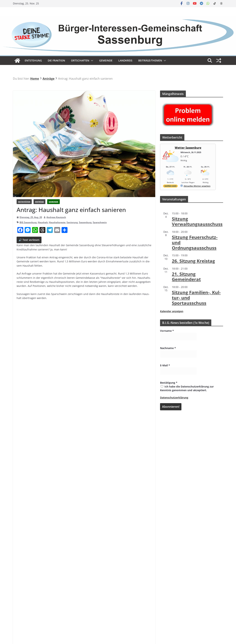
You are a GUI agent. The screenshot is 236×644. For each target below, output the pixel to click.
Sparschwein (100, 222)
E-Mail (165, 365)
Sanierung (72, 222)
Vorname (167, 331)
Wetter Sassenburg (188, 148)
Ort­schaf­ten (80, 60)
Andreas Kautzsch (56, 217)
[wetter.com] (170, 187)
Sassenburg (85, 222)
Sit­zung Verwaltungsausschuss (197, 221)
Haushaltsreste (57, 222)
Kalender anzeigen (172, 311)
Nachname (168, 348)
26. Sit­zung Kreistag (193, 261)
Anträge (39, 202)
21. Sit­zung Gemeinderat (186, 277)
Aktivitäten (24, 202)
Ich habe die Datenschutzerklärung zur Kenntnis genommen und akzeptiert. (187, 388)
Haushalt (43, 222)
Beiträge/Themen (150, 60)
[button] (91, 61)
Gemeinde (106, 60)
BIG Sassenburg (28, 222)
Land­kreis (125, 60)
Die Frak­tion (56, 60)
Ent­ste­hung (33, 60)
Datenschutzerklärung (174, 398)
